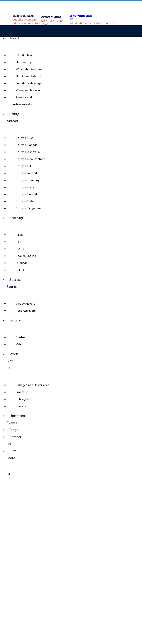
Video (20, 344)
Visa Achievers (25, 304)
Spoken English (26, 256)
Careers (21, 406)
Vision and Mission (28, 90)
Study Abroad (13, 117)
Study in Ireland (26, 173)
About (14, 38)
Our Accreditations (28, 76)
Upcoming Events (16, 419)
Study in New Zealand (30, 159)
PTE (18, 242)
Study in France (26, 187)
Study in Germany (28, 180)
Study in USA (24, 138)
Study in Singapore (28, 208)
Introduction (24, 55)
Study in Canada (27, 145)
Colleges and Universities (33, 385)
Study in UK (23, 166)
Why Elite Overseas (29, 69)
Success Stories (14, 283)
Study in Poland (26, 194)
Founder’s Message (29, 83)
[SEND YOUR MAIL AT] (75, 8)
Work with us (12, 361)
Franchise (22, 392)
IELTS (19, 235)
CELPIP (20, 270)
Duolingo (22, 263)
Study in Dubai (25, 201)
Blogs (14, 430)
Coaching (16, 218)
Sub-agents (24, 399)
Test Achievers (26, 311)
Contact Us (14, 440)
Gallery (15, 320)
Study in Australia (28, 152)
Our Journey (24, 62)
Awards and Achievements (22, 101)
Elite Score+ (12, 454)
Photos (21, 337)
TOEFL (20, 249)
